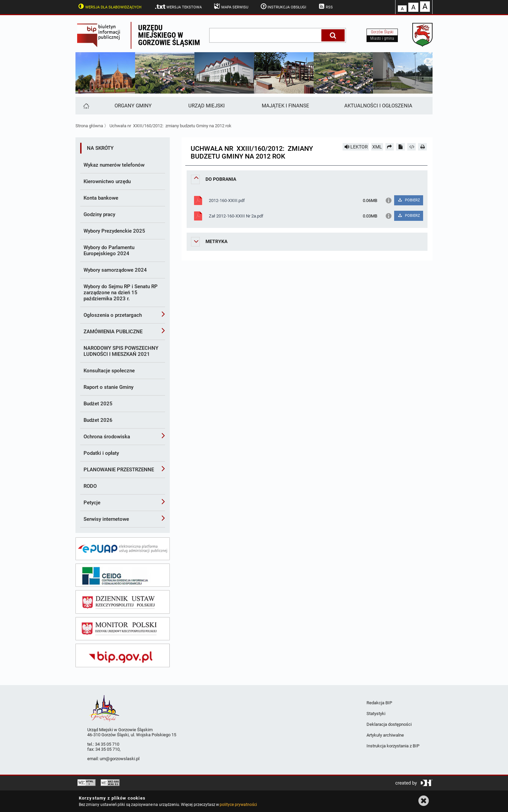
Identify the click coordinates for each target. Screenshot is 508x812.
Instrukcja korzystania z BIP (393, 746)
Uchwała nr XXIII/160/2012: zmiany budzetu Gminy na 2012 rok (170, 126)
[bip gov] (123, 655)
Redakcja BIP (379, 703)
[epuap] (123, 549)
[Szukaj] (333, 35)
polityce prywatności (238, 805)
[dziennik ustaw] (123, 602)
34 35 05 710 (107, 744)
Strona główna (89, 126)
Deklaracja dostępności (389, 724)
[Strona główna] (86, 106)
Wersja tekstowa (178, 7)
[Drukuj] (422, 147)
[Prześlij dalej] (390, 147)
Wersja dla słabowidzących (109, 6)
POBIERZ (408, 200)
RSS (325, 6)
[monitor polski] (123, 629)
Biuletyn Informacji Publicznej (103, 35)
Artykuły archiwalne (385, 735)
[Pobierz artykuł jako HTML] (412, 147)
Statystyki (376, 714)
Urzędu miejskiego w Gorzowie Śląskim (169, 35)
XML (377, 147)
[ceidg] (123, 575)
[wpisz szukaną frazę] (266, 35)
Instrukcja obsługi (283, 6)
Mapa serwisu (231, 6)
